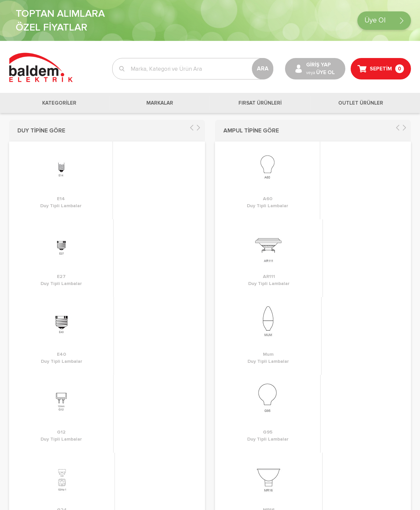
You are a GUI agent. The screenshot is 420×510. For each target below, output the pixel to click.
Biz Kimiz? (227, 235)
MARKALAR (160, 103)
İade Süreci (126, 235)
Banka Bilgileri (233, 255)
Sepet (17, 235)
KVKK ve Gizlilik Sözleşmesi (147, 245)
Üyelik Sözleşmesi (135, 255)
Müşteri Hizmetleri (238, 245)
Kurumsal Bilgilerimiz (241, 265)
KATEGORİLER (59, 103)
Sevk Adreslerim (29, 265)
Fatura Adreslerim (32, 275)
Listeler (18, 255)
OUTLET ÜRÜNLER (361, 103)
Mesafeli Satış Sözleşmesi (145, 275)
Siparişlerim (23, 245)
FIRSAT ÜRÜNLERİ (260, 103)
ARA (263, 69)
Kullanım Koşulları (135, 265)
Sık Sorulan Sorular (239, 275)
